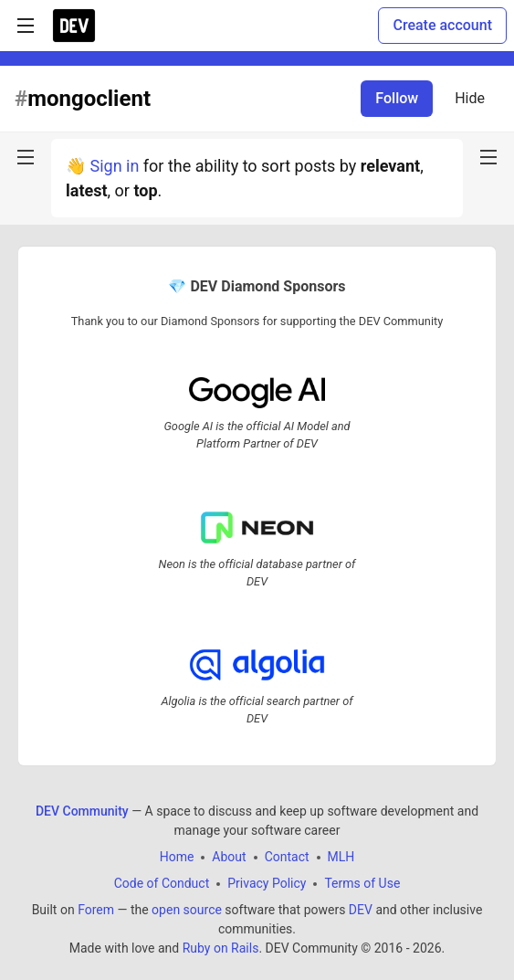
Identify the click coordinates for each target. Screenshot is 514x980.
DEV (361, 910)
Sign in (114, 166)
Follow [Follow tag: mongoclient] (397, 98)
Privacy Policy (267, 883)
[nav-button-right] (488, 157)
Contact (287, 857)
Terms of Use (362, 883)
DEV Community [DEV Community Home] (82, 811)
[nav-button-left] (26, 157)
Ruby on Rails (221, 948)
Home (177, 857)
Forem (96, 910)
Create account (442, 25)
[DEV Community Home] (74, 26)
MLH (341, 857)
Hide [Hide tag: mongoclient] (470, 98)
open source (187, 910)
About (229, 857)
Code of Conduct (162, 883)
